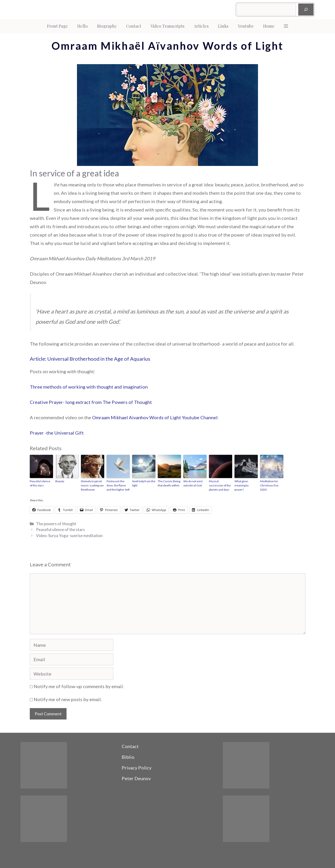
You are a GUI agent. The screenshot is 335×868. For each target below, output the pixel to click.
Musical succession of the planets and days (220, 485)
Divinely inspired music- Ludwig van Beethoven (92, 485)
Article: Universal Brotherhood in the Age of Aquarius (90, 359)
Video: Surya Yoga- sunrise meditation (69, 536)
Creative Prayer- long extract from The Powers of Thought (91, 402)
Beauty (60, 481)
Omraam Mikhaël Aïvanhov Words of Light (167, 46)
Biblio (128, 757)
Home (269, 26)
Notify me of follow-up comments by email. (79, 686)
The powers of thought (56, 524)
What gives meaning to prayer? (241, 485)
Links (223, 26)
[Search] (306, 10)
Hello (82, 26)
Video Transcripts (167, 26)
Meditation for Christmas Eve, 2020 (270, 485)
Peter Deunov (136, 778)
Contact (134, 26)
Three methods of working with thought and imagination (89, 387)
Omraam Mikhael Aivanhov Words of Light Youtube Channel (155, 417)
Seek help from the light (144, 483)
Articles (201, 26)
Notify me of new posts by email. (68, 699)
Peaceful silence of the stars (40, 483)
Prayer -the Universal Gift (57, 433)
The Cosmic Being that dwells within (169, 483)
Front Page (57, 26)
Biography (107, 26)
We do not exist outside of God (193, 483)
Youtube (246, 26)
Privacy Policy (137, 768)
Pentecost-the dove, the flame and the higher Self (118, 485)
